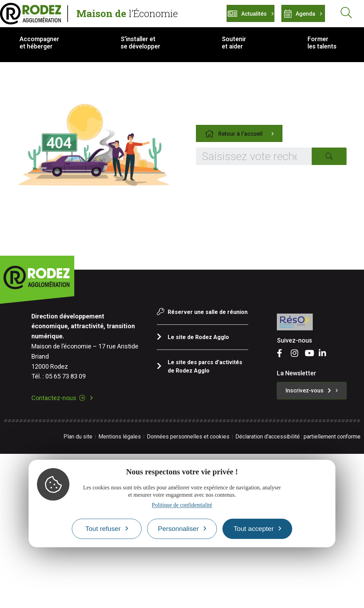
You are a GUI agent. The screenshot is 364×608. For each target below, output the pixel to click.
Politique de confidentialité (182, 505)
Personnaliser (178, 529)
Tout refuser (103, 529)
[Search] (329, 156)
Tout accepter (254, 529)
